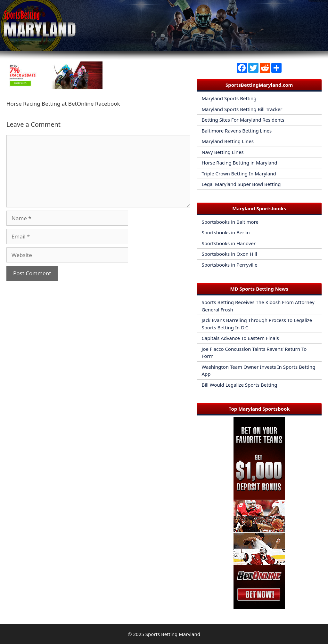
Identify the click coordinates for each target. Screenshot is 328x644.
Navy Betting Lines (222, 152)
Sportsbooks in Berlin (225, 232)
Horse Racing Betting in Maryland (239, 163)
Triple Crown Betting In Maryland (239, 173)
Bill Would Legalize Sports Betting (239, 385)
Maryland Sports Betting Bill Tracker (242, 109)
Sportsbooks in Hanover (229, 243)
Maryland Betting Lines (228, 141)
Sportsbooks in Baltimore (230, 222)
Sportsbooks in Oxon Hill (229, 254)
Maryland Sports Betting (229, 98)
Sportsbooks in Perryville (229, 265)
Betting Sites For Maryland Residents (243, 120)
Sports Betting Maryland (173, 634)
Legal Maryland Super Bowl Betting (241, 184)
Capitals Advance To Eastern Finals (240, 338)
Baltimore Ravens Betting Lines (237, 131)
